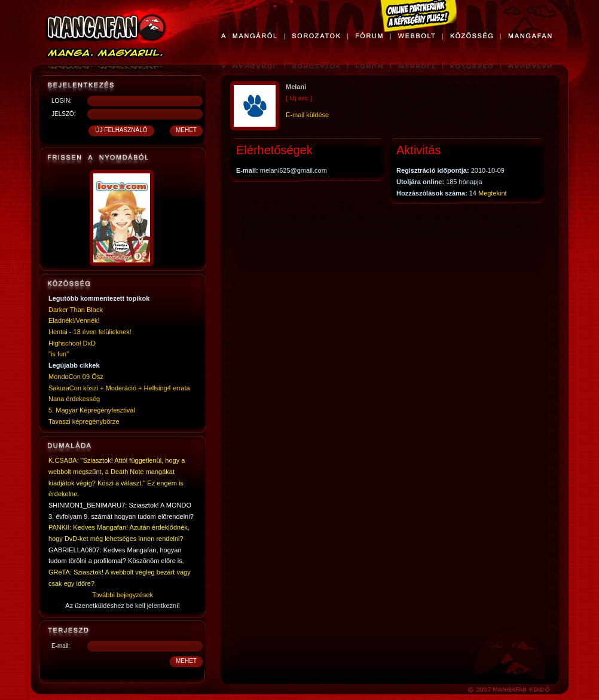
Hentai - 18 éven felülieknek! (90, 332)
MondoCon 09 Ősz (76, 377)
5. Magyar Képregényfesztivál (92, 410)
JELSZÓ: (64, 114)
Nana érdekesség (74, 399)
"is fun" (59, 354)
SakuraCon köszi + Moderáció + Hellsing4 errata (119, 388)
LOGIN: (62, 101)
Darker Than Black (76, 310)
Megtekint (493, 193)
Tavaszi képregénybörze (84, 421)
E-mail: (61, 646)
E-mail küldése (307, 115)
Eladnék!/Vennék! (74, 320)
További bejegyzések (123, 595)
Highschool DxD (72, 343)
